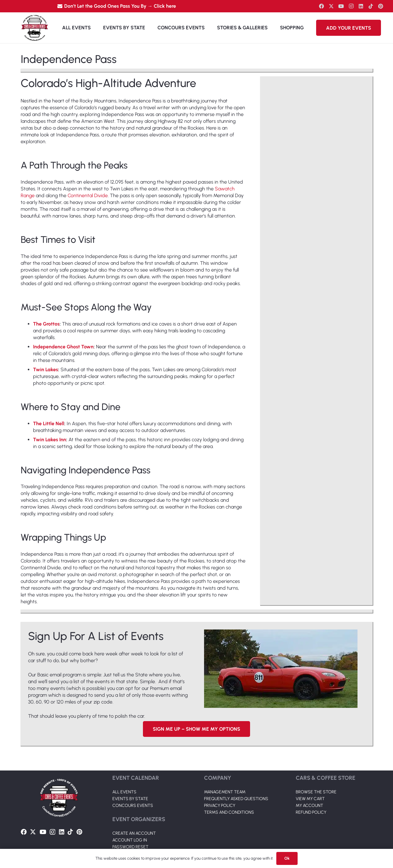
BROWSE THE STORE (316, 777)
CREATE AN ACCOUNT (134, 818)
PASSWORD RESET (130, 831)
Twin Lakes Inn (50, 440)
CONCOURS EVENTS (133, 790)
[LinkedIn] (361, 6)
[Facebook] (321, 6)
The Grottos (46, 324)
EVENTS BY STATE (130, 783)
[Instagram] (351, 6)
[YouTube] (341, 6)
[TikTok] (371, 6)
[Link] (35, 28)
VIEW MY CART (310, 783)
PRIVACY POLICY (220, 790)
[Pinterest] (381, 6)
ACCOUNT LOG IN (130, 825)
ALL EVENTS (124, 777)
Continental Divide (88, 195)
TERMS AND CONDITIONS (229, 797)
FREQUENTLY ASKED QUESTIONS (236, 783)
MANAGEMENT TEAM (225, 777)
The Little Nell (49, 424)
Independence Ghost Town (63, 347)
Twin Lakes (46, 370)
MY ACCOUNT (309, 790)
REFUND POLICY (311, 797)
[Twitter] (331, 6)
